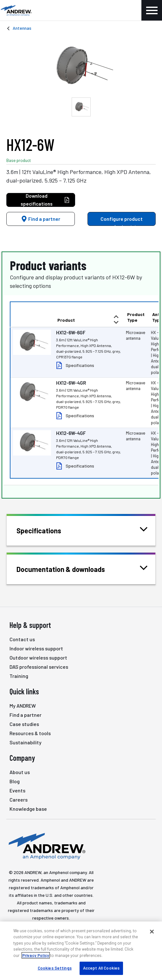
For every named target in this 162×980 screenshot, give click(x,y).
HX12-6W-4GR (71, 383)
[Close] (152, 932)
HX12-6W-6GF (71, 332)
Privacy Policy (36, 955)
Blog (15, 781)
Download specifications (45, 200)
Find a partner (41, 219)
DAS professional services (39, 667)
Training (19, 676)
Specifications (80, 365)
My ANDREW (23, 706)
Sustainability (26, 742)
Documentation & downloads (69, 569)
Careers (19, 800)
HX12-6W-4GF (71, 433)
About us (20, 772)
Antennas (22, 28)
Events (17, 790)
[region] (81, 951)
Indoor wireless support (36, 648)
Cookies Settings (55, 968)
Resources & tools (30, 733)
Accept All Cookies (101, 968)
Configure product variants (122, 221)
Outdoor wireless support (38, 657)
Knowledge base (28, 809)
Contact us (22, 639)
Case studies (24, 724)
